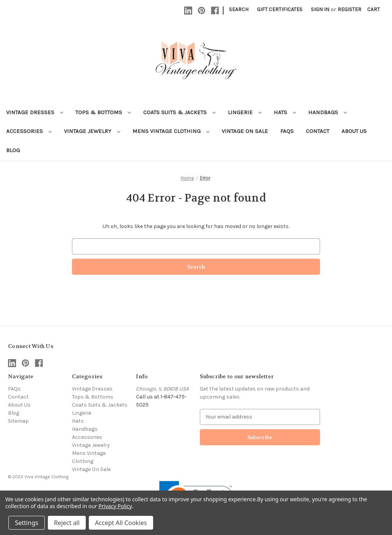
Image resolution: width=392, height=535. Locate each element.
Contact (318, 131)
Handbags (327, 112)
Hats (285, 112)
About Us (354, 131)
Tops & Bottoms (103, 112)
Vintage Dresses (35, 112)
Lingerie (245, 112)
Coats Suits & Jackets (179, 112)
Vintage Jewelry (92, 131)
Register (350, 9)
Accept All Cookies (121, 523)
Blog (13, 150)
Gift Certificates (280, 9)
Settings (27, 523)
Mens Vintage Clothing (171, 131)
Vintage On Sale (245, 131)
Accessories (29, 131)
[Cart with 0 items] (373, 9)
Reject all (67, 523)
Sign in (320, 9)
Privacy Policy (115, 506)
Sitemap (18, 421)
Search (239, 9)
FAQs (287, 131)
